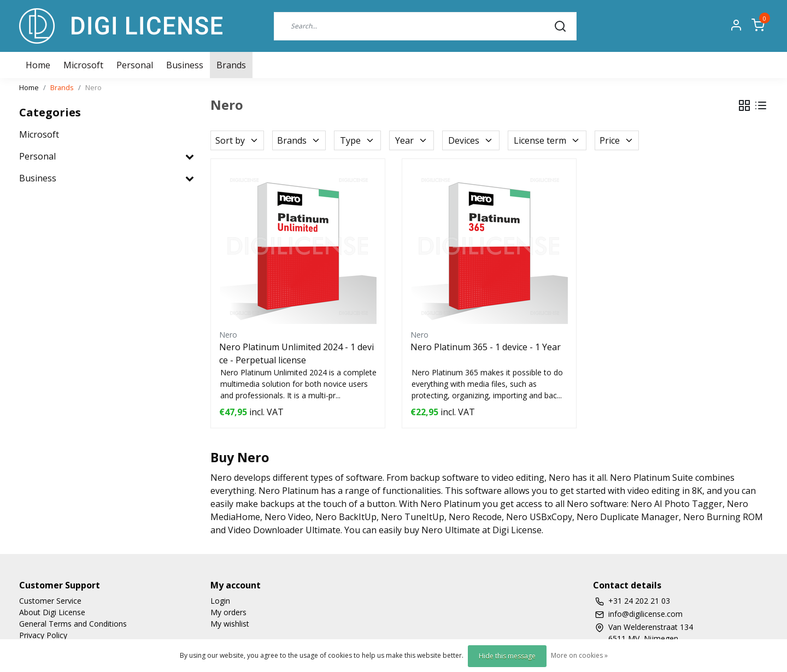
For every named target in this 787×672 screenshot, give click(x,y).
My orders (228, 612)
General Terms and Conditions (73, 624)
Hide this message (507, 656)
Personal (135, 65)
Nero (93, 87)
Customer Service (50, 601)
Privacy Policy (43, 635)
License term (547, 140)
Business (185, 65)
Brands (231, 65)
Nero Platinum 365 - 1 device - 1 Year (486, 347)
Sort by (237, 140)
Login (220, 601)
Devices (471, 140)
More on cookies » (579, 655)
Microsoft (83, 65)
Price (617, 140)
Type (357, 140)
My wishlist (230, 624)
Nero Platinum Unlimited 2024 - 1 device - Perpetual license (296, 353)
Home (29, 87)
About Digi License (52, 612)
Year (412, 140)
